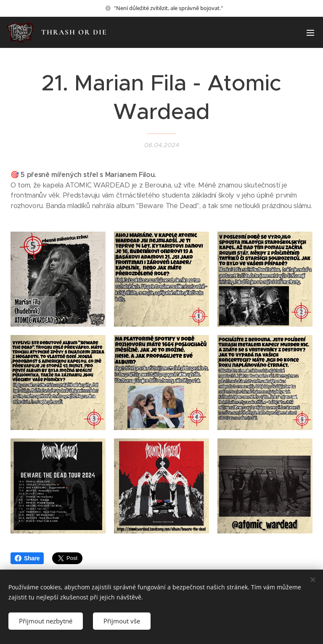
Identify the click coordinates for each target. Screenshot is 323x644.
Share (27, 558)
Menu (310, 33)
